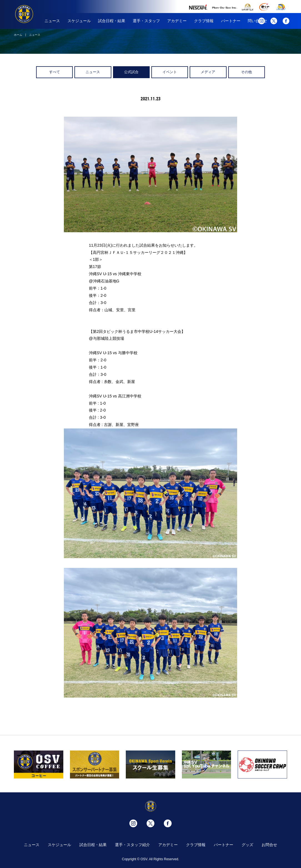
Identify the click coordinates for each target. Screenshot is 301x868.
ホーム (18, 35)
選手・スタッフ (146, 21)
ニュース (52, 21)
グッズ (247, 845)
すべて (55, 72)
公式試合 (131, 72)
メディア (208, 72)
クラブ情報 (204, 21)
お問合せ (269, 845)
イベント (170, 72)
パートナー (231, 21)
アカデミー (177, 21)
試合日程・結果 (112, 21)
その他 (246, 72)
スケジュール (79, 21)
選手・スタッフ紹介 (132, 845)
